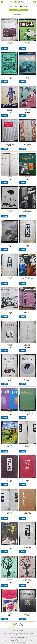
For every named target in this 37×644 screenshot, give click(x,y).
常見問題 (26, 633)
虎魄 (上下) (9, 514)
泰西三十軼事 (9, 77)
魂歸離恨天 (28, 245)
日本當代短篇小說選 (9, 144)
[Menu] (2, 2)
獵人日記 (9, 279)
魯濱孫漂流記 (28, 111)
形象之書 (9, 581)
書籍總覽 (11, 633)
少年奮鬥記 (28, 44)
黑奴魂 (28, 77)
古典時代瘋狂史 (28, 178)
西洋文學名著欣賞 (28, 379)
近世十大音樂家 (28, 144)
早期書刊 (16, 7)
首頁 (11, 7)
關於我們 (6, 633)
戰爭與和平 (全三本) (28, 312)
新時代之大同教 (28, 346)
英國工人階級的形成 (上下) (28, 279)
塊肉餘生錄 (9, 480)
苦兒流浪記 (9, 346)
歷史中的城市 (9, 312)
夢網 (9, 614)
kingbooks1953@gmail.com (15, 639)
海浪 (9, 245)
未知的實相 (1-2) (9, 413)
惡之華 (9, 212)
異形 (9, 547)
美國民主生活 (9, 44)
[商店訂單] (18, 14)
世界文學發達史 (28, 514)
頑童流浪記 (9, 111)
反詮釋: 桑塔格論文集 (28, 212)
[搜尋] (35, 2)
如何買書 (16, 633)
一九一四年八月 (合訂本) (28, 413)
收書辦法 (21, 633)
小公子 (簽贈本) (9, 447)
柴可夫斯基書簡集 (28, 614)
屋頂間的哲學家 (28, 547)
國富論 (9, 178)
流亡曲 (28, 480)
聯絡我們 (18, 635)
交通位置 (31, 633)
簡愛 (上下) (28, 447)
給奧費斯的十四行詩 (28, 581)
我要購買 (5, 48)
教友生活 (9, 379)
